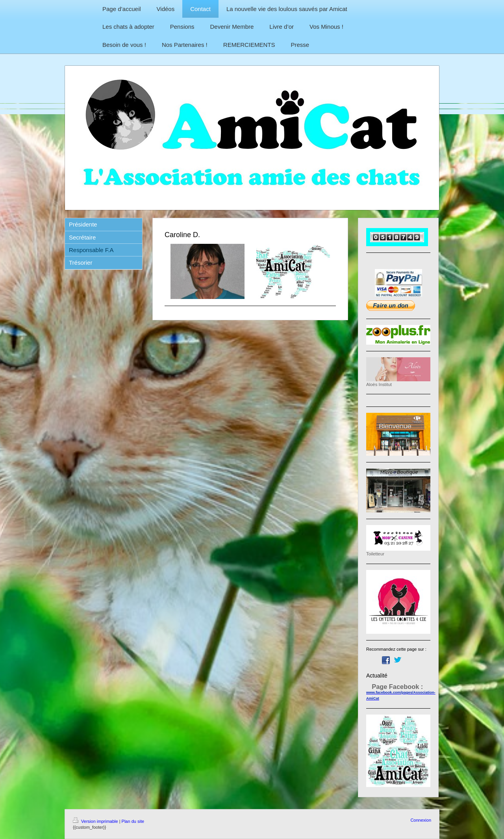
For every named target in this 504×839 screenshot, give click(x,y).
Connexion (421, 820)
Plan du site (133, 821)
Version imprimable (96, 821)
